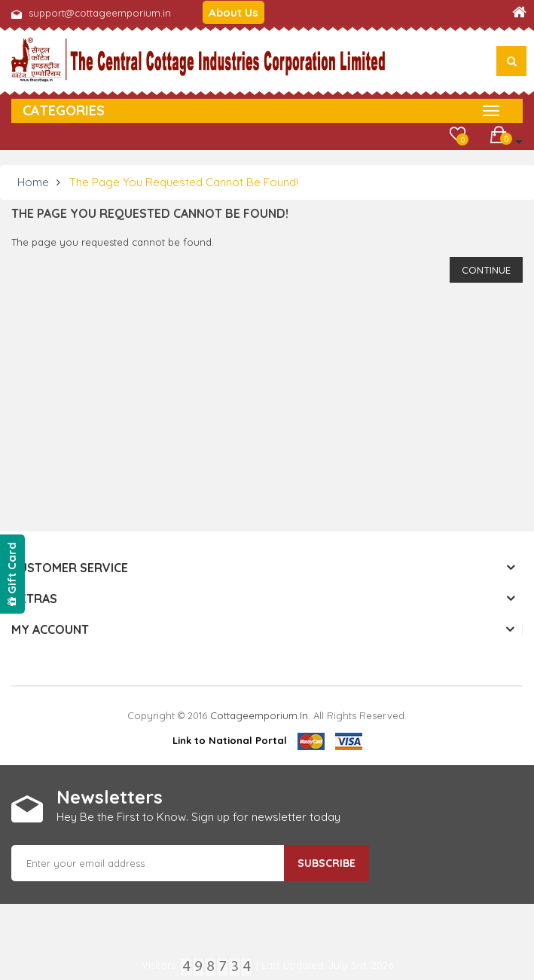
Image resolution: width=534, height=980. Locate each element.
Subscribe (327, 863)
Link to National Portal (230, 740)
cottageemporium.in (259, 715)
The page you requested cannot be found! (184, 182)
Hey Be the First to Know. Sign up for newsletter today (198, 817)
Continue (486, 270)
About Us (233, 12)
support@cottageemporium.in (100, 13)
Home (33, 182)
